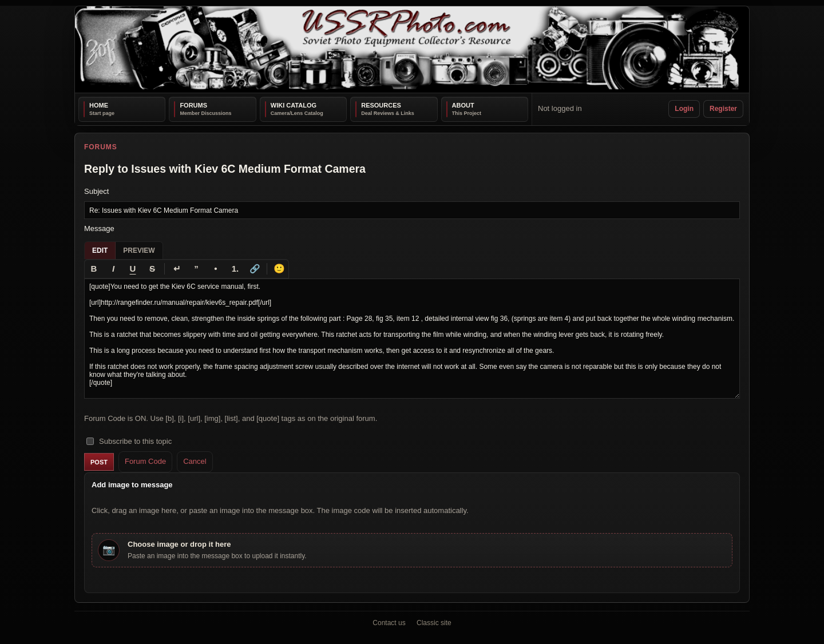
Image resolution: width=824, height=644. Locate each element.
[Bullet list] (216, 269)
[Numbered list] (235, 269)
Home (99, 105)
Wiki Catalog (294, 105)
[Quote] (196, 269)
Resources (381, 105)
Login (684, 109)
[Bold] (94, 269)
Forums (193, 105)
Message (99, 228)
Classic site (434, 623)
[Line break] (177, 269)
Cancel (195, 461)
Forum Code (145, 461)
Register (723, 109)
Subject (96, 191)
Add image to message (132, 485)
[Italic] (113, 269)
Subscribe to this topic (129, 441)
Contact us (389, 623)
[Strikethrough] (152, 269)
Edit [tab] (100, 251)
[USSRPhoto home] (412, 49)
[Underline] (133, 269)
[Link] (255, 269)
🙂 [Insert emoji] (279, 269)
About (463, 105)
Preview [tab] (139, 251)
